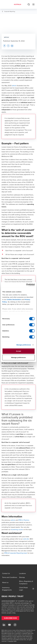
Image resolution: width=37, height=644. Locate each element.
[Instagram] (15, 625)
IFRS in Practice (24, 520)
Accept (18, 351)
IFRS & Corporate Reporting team (16, 553)
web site (26, 539)
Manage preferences (24, 345)
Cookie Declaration (14, 299)
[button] (4, 46)
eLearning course (17, 529)
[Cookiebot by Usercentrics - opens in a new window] (26, 285)
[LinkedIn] (4, 625)
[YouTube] (9, 625)
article (14, 86)
